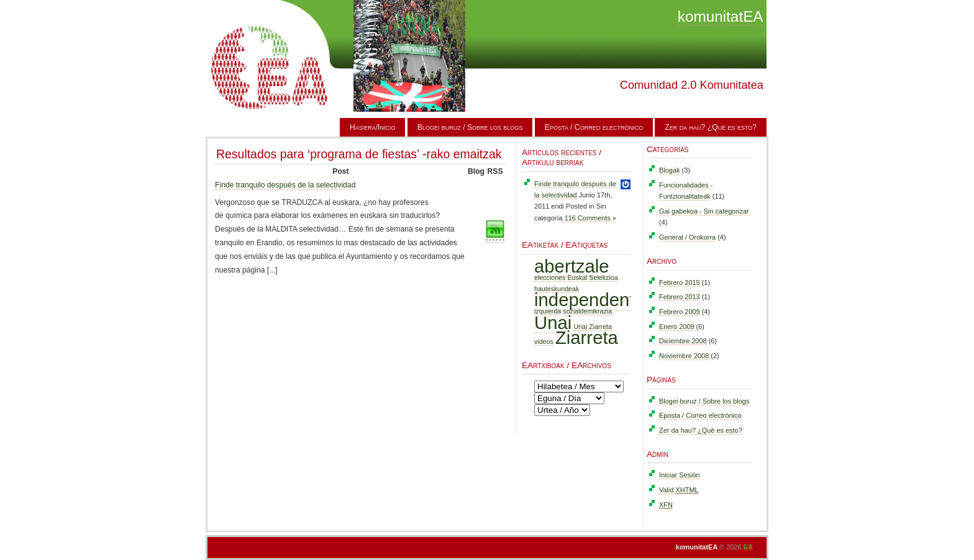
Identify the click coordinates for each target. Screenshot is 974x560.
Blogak (669, 170)
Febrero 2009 (680, 312)
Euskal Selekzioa (592, 278)
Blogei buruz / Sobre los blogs (470, 127)
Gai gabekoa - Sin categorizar (704, 211)
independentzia (596, 300)
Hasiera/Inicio (373, 127)
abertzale (572, 266)
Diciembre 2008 (683, 341)
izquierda (548, 311)
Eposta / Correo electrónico (594, 127)
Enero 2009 (677, 327)
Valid (679, 490)
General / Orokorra (687, 237)
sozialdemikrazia (587, 311)
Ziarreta (587, 337)
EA (748, 547)
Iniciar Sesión (680, 475)
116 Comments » (589, 218)
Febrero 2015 (680, 282)
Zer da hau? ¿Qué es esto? (711, 127)
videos (544, 341)
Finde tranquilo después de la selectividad (285, 185)
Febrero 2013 (680, 297)
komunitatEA (720, 16)
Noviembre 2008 (684, 356)
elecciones (550, 278)
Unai (553, 323)
